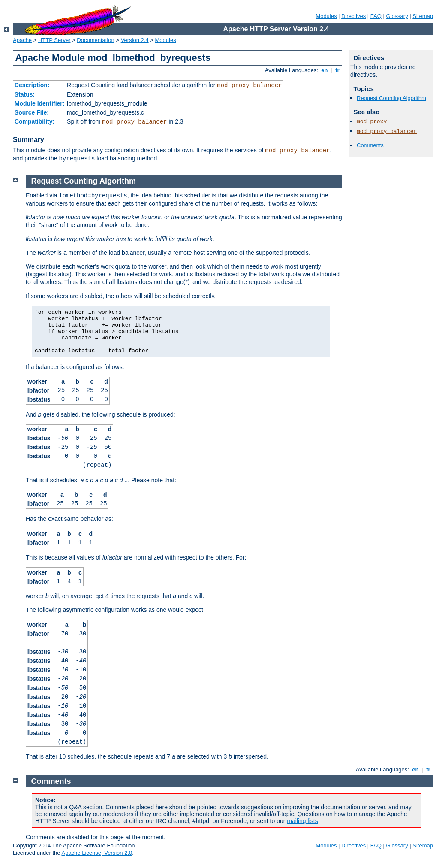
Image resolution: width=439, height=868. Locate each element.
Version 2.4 (135, 40)
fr (338, 70)
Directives (353, 16)
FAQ (376, 16)
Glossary (397, 16)
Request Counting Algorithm (391, 98)
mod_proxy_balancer (249, 85)
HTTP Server (54, 40)
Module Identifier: (40, 103)
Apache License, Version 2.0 (97, 853)
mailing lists (302, 821)
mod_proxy (372, 122)
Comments (370, 145)
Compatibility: (35, 121)
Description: (32, 85)
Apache (22, 40)
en (325, 70)
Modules (326, 16)
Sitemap (423, 16)
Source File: (32, 112)
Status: (25, 94)
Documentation (95, 40)
